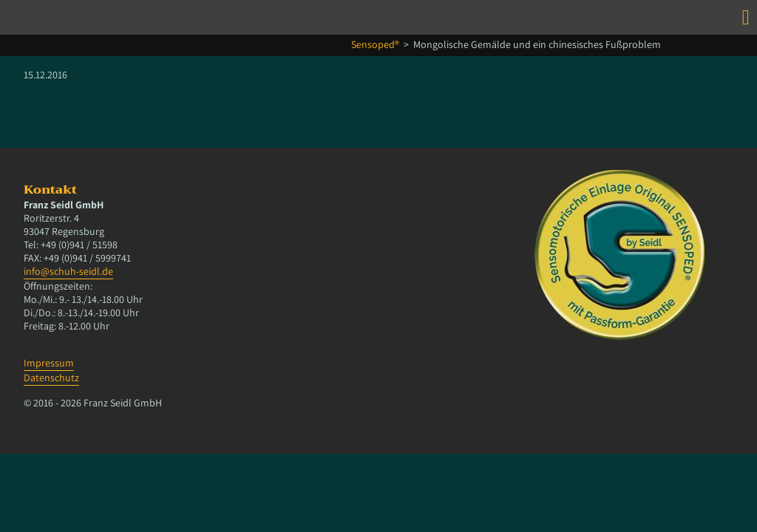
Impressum (49, 363)
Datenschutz (51, 378)
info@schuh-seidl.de (68, 271)
